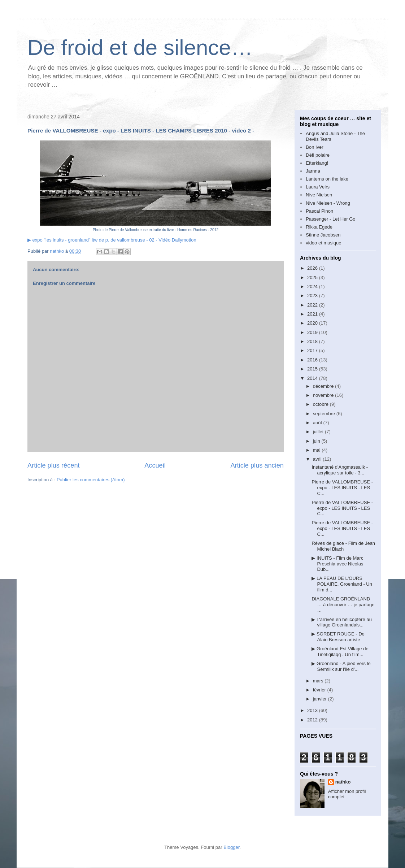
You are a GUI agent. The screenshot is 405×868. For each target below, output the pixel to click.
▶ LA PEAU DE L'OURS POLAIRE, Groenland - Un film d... (342, 584)
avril (318, 459)
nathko (343, 782)
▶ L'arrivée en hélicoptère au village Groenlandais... (341, 622)
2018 (313, 341)
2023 (313, 296)
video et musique (323, 243)
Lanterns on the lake (327, 179)
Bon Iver (314, 147)
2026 (313, 268)
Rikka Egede (319, 227)
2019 (313, 332)
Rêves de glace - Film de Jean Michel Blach (343, 546)
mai (317, 450)
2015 (313, 369)
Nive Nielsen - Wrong (328, 203)
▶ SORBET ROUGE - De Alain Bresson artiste (338, 637)
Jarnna (313, 171)
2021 (313, 314)
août (318, 423)
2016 (313, 360)
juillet (319, 432)
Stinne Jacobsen (323, 235)
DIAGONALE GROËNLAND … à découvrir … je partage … (343, 604)
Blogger (231, 847)
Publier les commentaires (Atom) (91, 480)
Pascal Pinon (319, 211)
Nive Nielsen (319, 195)
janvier (321, 699)
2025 (313, 277)
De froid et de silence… (140, 47)
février (320, 690)
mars (319, 681)
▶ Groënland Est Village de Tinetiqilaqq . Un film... (340, 652)
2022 (313, 305)
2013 (313, 710)
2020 (313, 323)
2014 (313, 378)
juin (317, 441)
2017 (313, 350)
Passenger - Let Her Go (330, 219)
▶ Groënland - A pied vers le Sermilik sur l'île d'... (341, 666)
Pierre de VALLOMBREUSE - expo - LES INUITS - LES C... (342, 487)
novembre (324, 395)
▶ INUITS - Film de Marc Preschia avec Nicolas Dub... (337, 564)
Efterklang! (317, 163)
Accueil (155, 465)
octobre (321, 404)
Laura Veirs (318, 187)
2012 (313, 720)
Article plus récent (54, 465)
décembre (324, 386)
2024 (313, 287)
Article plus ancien (257, 465)
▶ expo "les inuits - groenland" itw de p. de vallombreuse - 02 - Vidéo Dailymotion (112, 240)
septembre (325, 414)
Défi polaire (318, 155)
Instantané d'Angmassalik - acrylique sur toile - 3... (340, 470)
